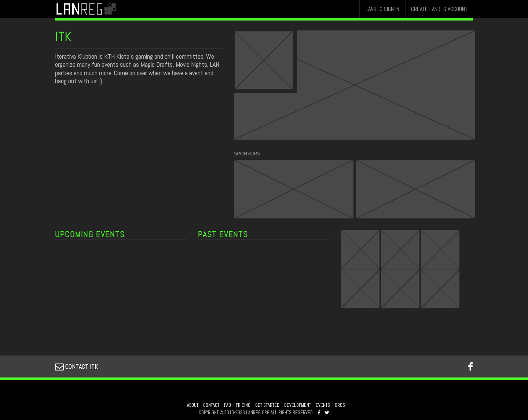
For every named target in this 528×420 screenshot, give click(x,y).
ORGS (340, 405)
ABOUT (193, 405)
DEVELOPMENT (298, 405)
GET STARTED (267, 405)
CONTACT (211, 405)
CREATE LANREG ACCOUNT (439, 9)
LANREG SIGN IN (382, 9)
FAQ (228, 405)
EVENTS (323, 405)
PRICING (243, 405)
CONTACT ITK (77, 366)
